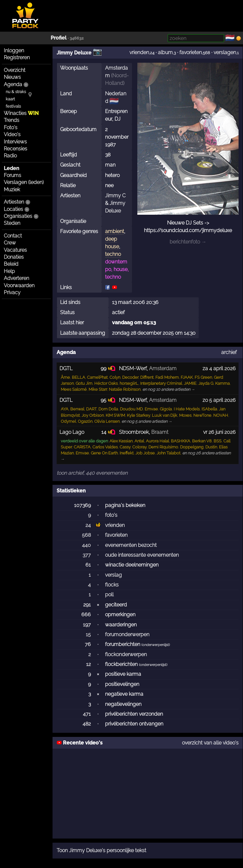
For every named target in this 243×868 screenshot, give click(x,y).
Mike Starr (98, 389)
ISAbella (209, 409)
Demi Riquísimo (163, 447)
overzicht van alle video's (210, 743)
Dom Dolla (108, 409)
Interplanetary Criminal (161, 383)
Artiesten (14, 202)
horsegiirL (129, 383)
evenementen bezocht (131, 545)
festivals (13, 106)
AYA (65, 409)
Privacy (12, 292)
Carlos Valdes (105, 447)
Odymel (68, 421)
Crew (10, 243)
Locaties (13, 209)
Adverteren (16, 278)
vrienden (139, 52)
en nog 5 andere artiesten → (147, 421)
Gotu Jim (84, 383)
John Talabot (168, 453)
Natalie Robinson (125, 389)
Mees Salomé (74, 389)
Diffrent (147, 377)
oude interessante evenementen (142, 555)
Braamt (160, 432)
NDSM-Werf (133, 368)
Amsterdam (163, 368)
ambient (115, 231)
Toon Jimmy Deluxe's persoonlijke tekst (101, 850)
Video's (12, 134)
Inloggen (14, 51)
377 (87, 555)
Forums (12, 175)
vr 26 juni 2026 (219, 432)
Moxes (185, 415)
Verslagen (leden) (24, 182)
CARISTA (82, 447)
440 (86, 545)
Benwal (77, 409)
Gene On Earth (104, 453)
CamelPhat (97, 377)
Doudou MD (131, 409)
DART (91, 409)
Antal (139, 441)
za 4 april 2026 (219, 368)
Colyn (115, 377)
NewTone (202, 415)
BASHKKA (181, 441)
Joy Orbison (93, 415)
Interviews (15, 142)
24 (88, 525)
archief (229, 352)
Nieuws (12, 77)
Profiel (59, 38)
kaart (10, 99)
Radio (10, 156)
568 (86, 535)
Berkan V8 (202, 441)
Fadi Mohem (167, 377)
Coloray (139, 447)
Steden (12, 223)
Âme (65, 377)
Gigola (166, 409)
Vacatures (15, 250)
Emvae (151, 409)
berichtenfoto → (188, 242)
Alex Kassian (121, 441)
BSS (218, 441)
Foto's (11, 127)
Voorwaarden (19, 285)
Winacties (21, 113)
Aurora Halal (157, 441)
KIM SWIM (115, 415)
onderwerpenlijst (156, 645)
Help (9, 271)
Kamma (222, 383)
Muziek (12, 190)
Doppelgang (192, 447)
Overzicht (15, 70)
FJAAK (187, 377)
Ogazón (85, 421)
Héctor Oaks (106, 383)
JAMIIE (190, 383)
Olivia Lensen (107, 421)
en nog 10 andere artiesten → (169, 389)
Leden (12, 168)
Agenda (13, 84)
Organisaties (18, 216)
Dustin (211, 447)
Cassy (125, 447)
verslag (113, 575)
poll (109, 595)
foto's (111, 515)
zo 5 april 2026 (219, 400)
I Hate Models (187, 409)
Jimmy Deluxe (74, 53)
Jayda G (206, 383)
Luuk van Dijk (165, 415)
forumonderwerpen (127, 634)
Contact (13, 236)
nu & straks (16, 92)
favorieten (191, 52)
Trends (12, 120)
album (165, 52)
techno (113, 254)
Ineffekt (127, 453)
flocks (112, 585)
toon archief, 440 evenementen (92, 473)
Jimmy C (115, 196)
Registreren (17, 57)
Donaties (14, 257)
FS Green (203, 377)
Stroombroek (134, 432)
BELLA (78, 377)
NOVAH (221, 415)
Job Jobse (145, 453)
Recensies (16, 149)
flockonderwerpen (126, 654)
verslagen (225, 52)
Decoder (130, 377)
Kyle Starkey (138, 415)
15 (88, 634)
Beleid (11, 264)
